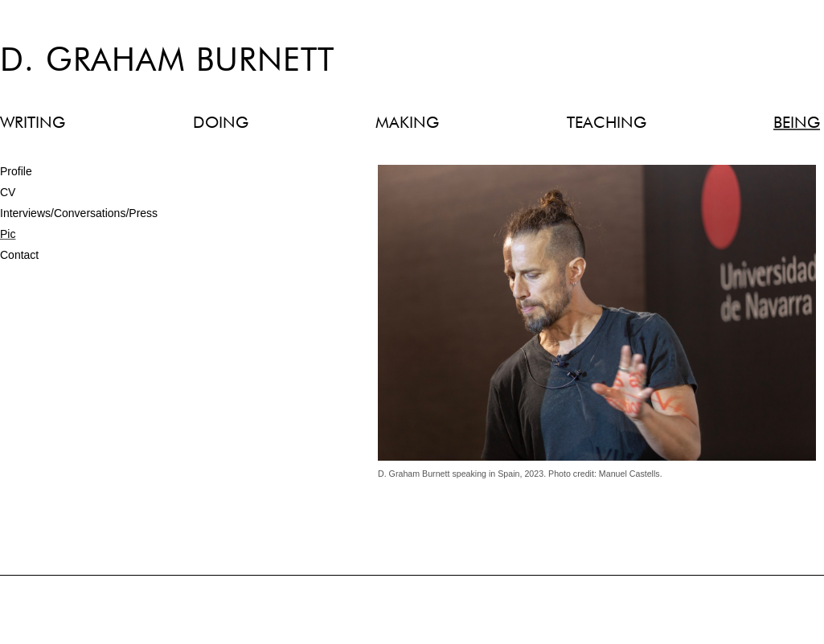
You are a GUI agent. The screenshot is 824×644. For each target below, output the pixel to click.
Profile (16, 171)
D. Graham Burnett (167, 62)
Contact (19, 255)
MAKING (407, 123)
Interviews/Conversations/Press (79, 213)
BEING (797, 123)
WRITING (33, 123)
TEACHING (607, 123)
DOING (221, 123)
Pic (8, 234)
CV (8, 192)
